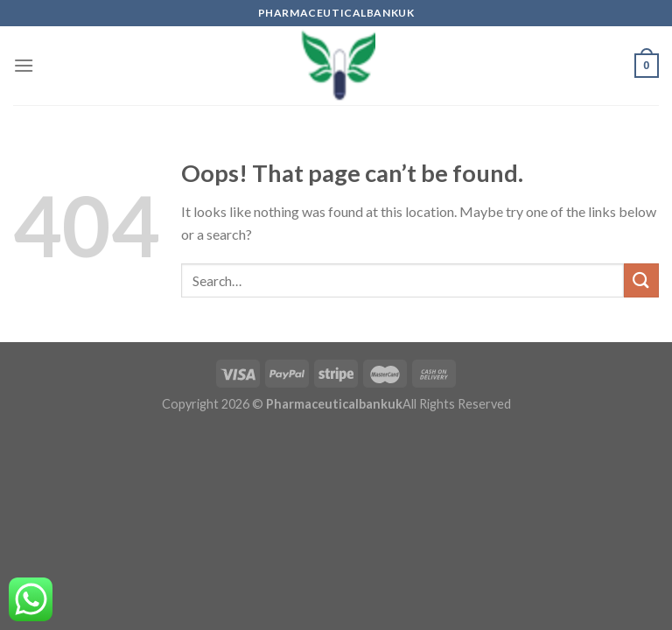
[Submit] (641, 280)
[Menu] (24, 65)
